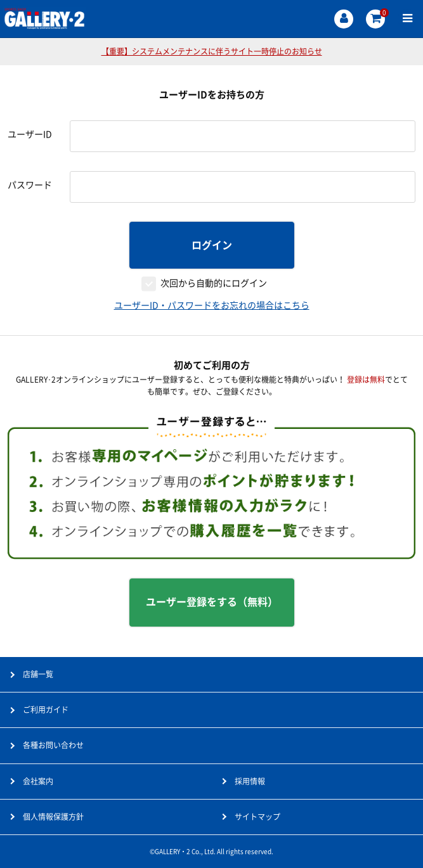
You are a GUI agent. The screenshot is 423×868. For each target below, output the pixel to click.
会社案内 (38, 781)
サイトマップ (257, 817)
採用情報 (250, 781)
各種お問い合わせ (53, 745)
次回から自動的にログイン (214, 283)
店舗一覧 (38, 674)
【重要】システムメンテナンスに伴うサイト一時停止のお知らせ (212, 51)
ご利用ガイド (46, 710)
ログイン (212, 245)
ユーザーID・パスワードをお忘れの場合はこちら (212, 305)
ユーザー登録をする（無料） (212, 602)
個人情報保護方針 (53, 817)
